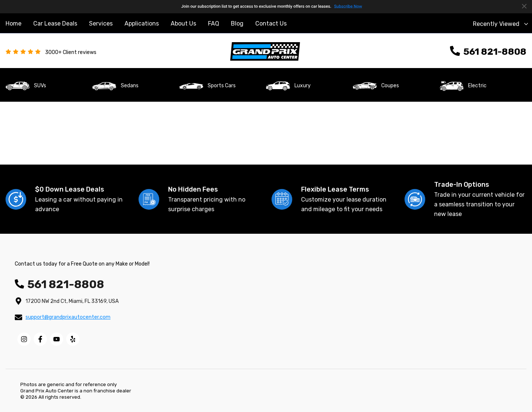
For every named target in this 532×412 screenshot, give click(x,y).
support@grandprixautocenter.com (68, 317)
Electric (477, 86)
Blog (237, 23)
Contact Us (271, 23)
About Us (183, 23)
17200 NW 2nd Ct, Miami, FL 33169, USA (72, 301)
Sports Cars (222, 86)
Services (101, 23)
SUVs (40, 86)
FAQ (214, 23)
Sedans (130, 86)
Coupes (390, 86)
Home (13, 23)
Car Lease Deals (55, 23)
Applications (142, 23)
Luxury (303, 86)
